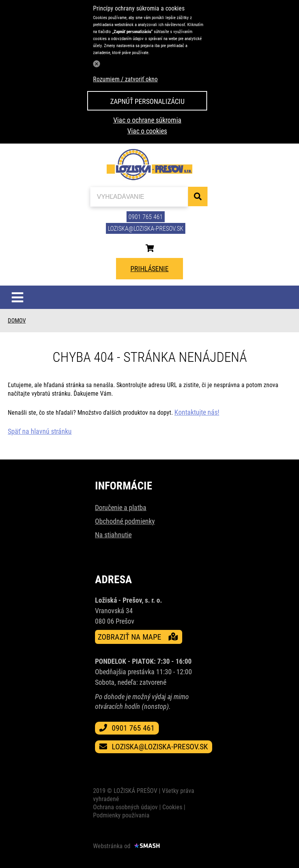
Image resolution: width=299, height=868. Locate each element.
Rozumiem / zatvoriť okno (125, 79)
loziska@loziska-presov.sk (146, 229)
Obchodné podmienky (125, 521)
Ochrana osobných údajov (125, 807)
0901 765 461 (146, 217)
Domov (17, 321)
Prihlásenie (149, 269)
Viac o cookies (147, 131)
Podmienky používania (121, 815)
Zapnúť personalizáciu (147, 101)
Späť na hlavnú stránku (40, 431)
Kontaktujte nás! (197, 412)
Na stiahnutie (113, 535)
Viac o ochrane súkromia (147, 120)
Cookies (172, 807)
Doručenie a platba (121, 508)
